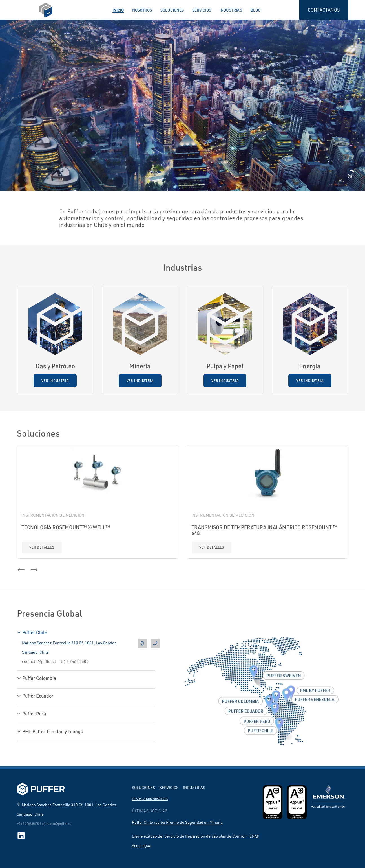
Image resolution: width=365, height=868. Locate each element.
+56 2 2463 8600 (74, 661)
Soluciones (172, 10)
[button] (21, 570)
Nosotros (142, 10)
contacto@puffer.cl (39, 661)
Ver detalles (42, 547)
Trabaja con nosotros (150, 799)
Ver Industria (55, 381)
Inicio (118, 10)
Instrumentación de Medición (53, 515)
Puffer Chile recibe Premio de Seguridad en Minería (177, 822)
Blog (255, 10)
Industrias (231, 10)
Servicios (202, 10)
